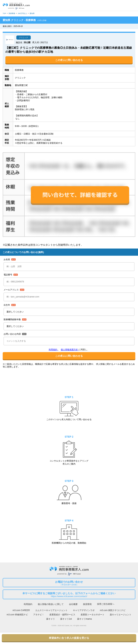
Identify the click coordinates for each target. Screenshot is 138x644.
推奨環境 (87, 604)
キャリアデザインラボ (84, 610)
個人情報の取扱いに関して (51, 604)
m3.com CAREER (21, 610)
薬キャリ (50, 619)
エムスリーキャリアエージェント (51, 610)
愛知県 (32, 13)
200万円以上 (22, 13)
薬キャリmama (84, 619)
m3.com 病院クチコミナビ (113, 610)
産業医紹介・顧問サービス (62, 615)
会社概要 (73, 604)
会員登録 (126, 6)
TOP (4, 13)
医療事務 (12, 13)
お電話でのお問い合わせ (69, 583)
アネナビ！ (39, 615)
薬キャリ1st (66, 619)
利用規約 (53, 350)
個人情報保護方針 (70, 350)
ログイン (119, 6)
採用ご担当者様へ (106, 604)
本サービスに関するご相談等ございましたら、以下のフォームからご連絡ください (69, 595)
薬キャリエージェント (121, 615)
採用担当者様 (132, 6)
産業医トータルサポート (93, 615)
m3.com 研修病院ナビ (17, 615)
